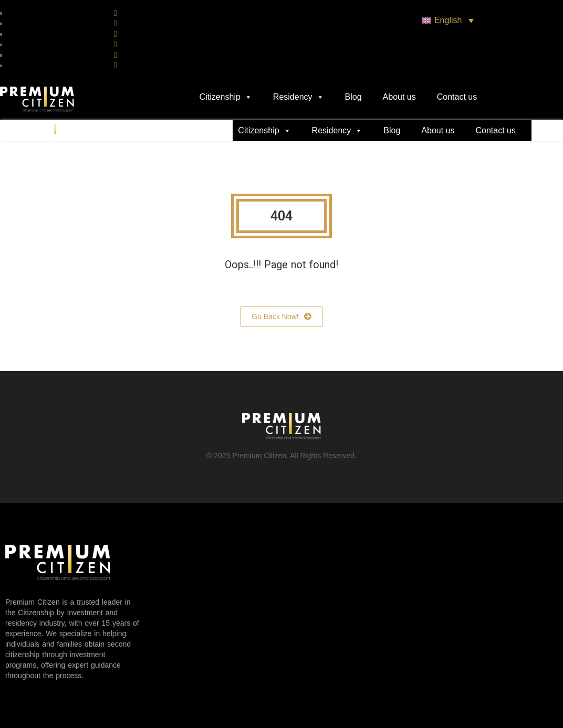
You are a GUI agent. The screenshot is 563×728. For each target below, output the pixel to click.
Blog (353, 97)
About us (399, 97)
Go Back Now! (281, 316)
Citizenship (226, 97)
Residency (299, 97)
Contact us (457, 97)
